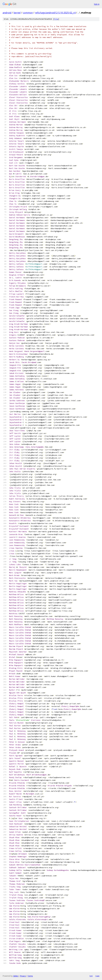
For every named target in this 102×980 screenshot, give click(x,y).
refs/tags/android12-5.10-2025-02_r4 (55, 13)
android (7, 13)
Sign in (97, 4)
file (56, 19)
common (28, 13)
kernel (17, 13)
